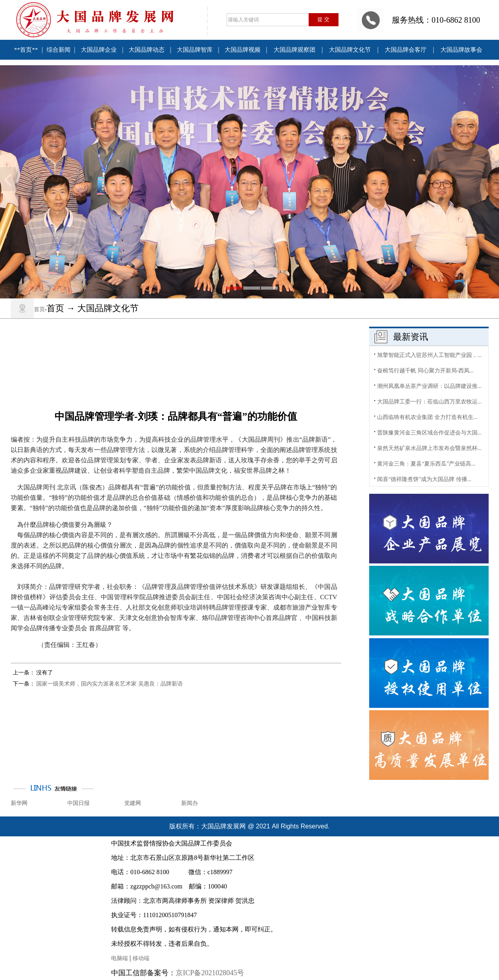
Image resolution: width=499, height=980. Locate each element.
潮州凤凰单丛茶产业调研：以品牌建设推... (430, 389)
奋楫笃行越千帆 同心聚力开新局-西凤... (426, 373)
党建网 (133, 803)
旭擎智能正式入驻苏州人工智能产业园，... (430, 358)
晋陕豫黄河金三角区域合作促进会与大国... (430, 435)
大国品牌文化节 (350, 50)
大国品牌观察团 (295, 50)
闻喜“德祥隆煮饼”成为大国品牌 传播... (424, 482)
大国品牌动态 (147, 50)
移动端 (141, 958)
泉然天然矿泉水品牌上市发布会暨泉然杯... (430, 451)
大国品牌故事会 (461, 50)
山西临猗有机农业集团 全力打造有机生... (427, 420)
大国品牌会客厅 (406, 50)
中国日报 (78, 803)
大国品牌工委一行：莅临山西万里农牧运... (430, 404)
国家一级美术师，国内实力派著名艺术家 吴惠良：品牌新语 (110, 684)
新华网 (19, 803)
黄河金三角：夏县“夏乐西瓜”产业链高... (426, 466)
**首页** (26, 50)
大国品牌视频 (243, 50)
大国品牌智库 (195, 50)
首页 (39, 309)
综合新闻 (59, 50)
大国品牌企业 (99, 50)
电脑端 (119, 958)
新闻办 (190, 803)
